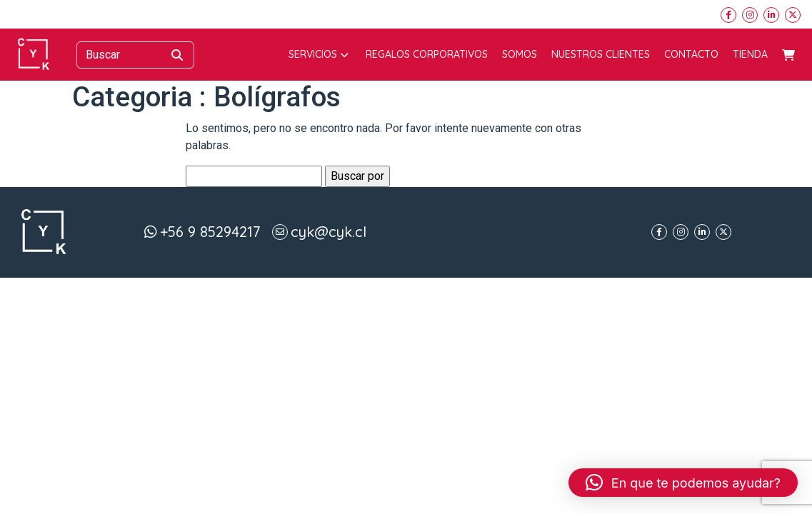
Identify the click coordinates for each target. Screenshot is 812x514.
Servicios (319, 54)
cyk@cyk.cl (329, 232)
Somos (520, 54)
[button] (683, 483)
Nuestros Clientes (601, 54)
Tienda (750, 54)
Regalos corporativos (427, 54)
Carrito (788, 55)
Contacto (691, 54)
